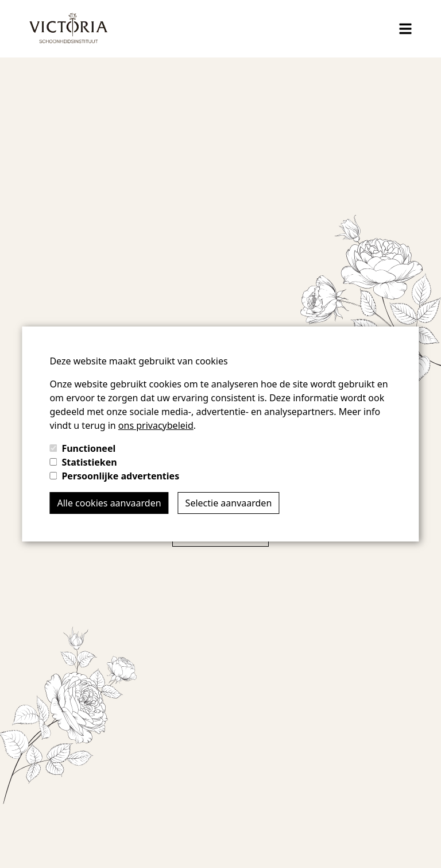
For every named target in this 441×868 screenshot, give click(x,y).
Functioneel (88, 448)
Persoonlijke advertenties (120, 476)
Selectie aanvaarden (229, 503)
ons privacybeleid (156, 425)
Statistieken (89, 462)
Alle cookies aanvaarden (109, 503)
